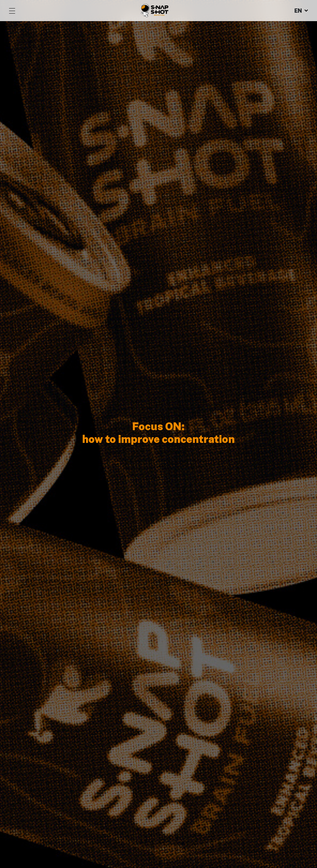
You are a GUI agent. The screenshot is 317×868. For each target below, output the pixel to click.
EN (301, 11)
